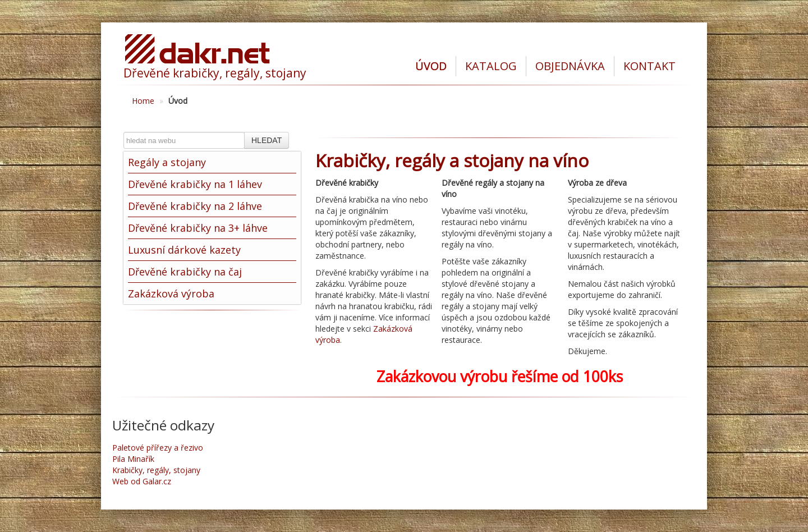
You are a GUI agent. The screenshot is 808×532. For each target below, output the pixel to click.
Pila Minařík (133, 459)
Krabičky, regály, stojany (156, 470)
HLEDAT (267, 140)
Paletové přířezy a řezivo (158, 448)
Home (143, 101)
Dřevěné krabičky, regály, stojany (215, 73)
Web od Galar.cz (142, 481)
